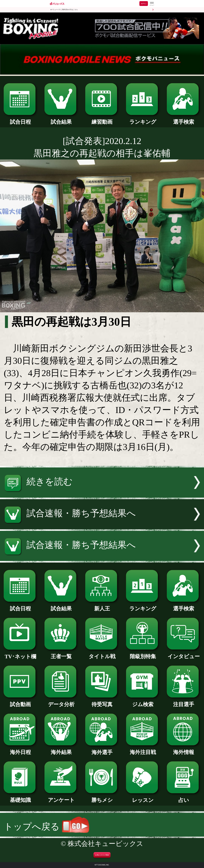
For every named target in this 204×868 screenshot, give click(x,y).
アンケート (61, 797)
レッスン (143, 798)
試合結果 (61, 119)
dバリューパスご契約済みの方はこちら (64, 10)
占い (184, 798)
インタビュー (184, 654)
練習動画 (102, 119)
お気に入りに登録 (102, 855)
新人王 (102, 606)
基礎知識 (20, 797)
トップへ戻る (46, 827)
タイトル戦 (102, 654)
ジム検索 (143, 702)
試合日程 (20, 119)
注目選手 (184, 702)
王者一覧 (61, 654)
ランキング (143, 119)
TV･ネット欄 (20, 654)
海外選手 (102, 750)
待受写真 (102, 702)
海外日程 (20, 750)
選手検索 (184, 119)
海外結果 (61, 750)
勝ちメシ (102, 797)
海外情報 (184, 750)
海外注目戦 (143, 750)
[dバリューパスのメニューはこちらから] (152, 4)
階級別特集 (143, 654)
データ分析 (61, 702)
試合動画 (20, 702)
